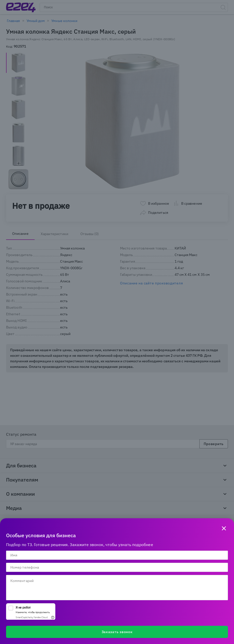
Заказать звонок (117, 632)
